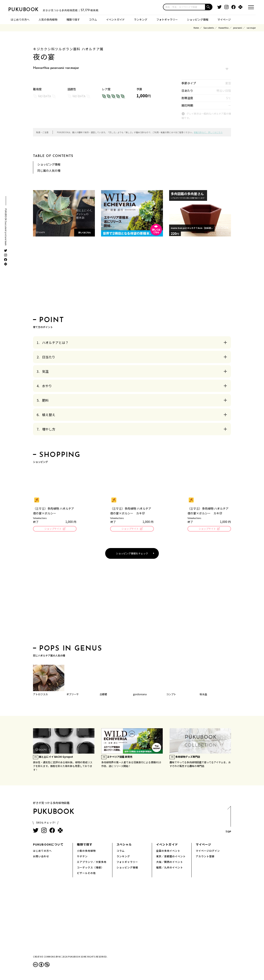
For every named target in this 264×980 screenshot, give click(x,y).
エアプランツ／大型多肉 (92, 862)
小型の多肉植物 (86, 851)
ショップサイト (53, 529)
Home (196, 28)
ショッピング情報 (198, 19)
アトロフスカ (40, 695)
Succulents (209, 28)
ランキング (141, 19)
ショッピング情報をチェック (132, 554)
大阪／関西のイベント (170, 862)
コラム (93, 19)
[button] (209, 7)
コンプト (171, 695)
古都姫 (103, 695)
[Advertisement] (132, 278)
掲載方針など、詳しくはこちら (208, 132)
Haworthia (223, 28)
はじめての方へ (20, 19)
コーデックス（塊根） (90, 868)
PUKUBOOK (29, 9)
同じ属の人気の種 (49, 171)
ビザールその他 (86, 874)
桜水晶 (203, 695)
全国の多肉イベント (168, 851)
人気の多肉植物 (48, 19)
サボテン (82, 857)
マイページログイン (208, 851)
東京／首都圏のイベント (171, 857)
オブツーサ (73, 695)
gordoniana (140, 695)
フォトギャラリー (167, 19)
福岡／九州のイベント (170, 868)
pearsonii (238, 28)
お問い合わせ (41, 857)
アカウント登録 (205, 857)
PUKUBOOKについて (48, 845)
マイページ (224, 19)
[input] (184, 7)
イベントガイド (115, 19)
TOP (228, 821)
